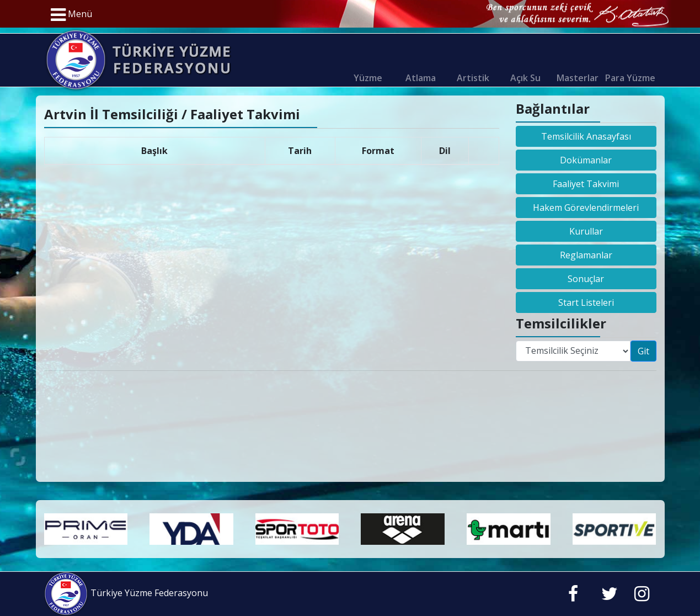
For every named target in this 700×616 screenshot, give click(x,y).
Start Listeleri (586, 302)
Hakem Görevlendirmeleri (586, 208)
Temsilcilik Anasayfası (586, 136)
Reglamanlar (586, 255)
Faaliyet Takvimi (586, 184)
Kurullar (586, 231)
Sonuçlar (586, 279)
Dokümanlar (586, 160)
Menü (71, 15)
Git (643, 351)
